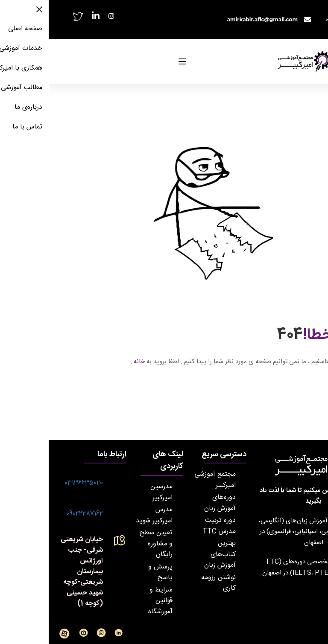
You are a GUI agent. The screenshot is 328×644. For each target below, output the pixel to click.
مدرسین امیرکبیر (113, 492)
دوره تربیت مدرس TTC (170, 526)
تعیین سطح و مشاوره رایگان (107, 544)
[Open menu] (135, 61)
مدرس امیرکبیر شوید (105, 515)
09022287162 (36, 514)
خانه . (89, 362)
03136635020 (35, 483)
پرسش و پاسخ (112, 572)
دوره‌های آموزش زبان (171, 503)
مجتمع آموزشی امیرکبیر (166, 480)
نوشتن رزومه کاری (170, 583)
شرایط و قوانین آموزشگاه (112, 601)
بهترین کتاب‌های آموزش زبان (171, 554)
